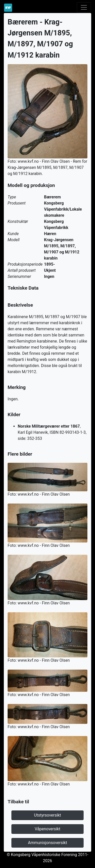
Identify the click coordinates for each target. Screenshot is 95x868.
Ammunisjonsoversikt (47, 843)
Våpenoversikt (48, 829)
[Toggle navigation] (84, 7)
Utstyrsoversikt (47, 815)
